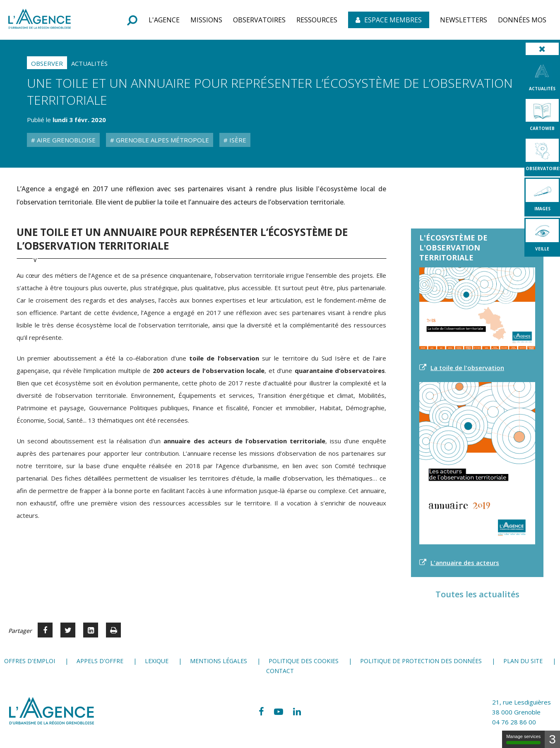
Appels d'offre (100, 661)
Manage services (523, 739)
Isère (237, 140)
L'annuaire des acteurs (465, 563)
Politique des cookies (304, 661)
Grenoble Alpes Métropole (162, 140)
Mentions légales (219, 661)
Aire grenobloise (65, 140)
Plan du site (523, 661)
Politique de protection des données (421, 661)
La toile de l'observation (467, 368)
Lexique (157, 661)
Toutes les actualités (477, 594)
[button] (164, 20)
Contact (280, 671)
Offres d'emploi (30, 661)
